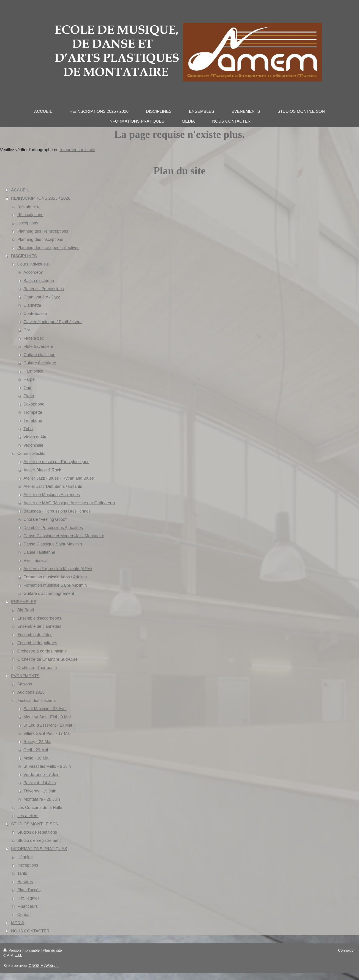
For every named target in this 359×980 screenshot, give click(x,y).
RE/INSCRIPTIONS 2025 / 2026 (41, 198)
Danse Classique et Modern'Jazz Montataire (64, 536)
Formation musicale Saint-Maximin (55, 585)
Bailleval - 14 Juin (40, 783)
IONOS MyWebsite (43, 966)
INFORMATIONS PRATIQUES (39, 849)
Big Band (26, 610)
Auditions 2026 (31, 692)
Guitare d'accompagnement (49, 593)
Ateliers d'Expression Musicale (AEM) (58, 569)
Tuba (28, 429)
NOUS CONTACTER (30, 931)
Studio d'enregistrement (39, 840)
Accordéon (33, 272)
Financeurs (28, 906)
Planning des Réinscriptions (43, 231)
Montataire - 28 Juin (42, 799)
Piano (29, 396)
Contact (24, 915)
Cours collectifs (31, 454)
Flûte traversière (38, 346)
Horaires (25, 882)
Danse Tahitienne (39, 552)
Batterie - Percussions (44, 289)
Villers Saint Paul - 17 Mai (47, 733)
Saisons (25, 684)
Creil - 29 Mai (36, 750)
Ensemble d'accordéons (39, 618)
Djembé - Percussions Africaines (53, 528)
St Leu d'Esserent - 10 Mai (48, 725)
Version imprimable (22, 950)
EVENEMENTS (25, 676)
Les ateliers (28, 816)
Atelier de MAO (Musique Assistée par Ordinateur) (69, 503)
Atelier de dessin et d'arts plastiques (57, 462)
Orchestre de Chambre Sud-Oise (48, 659)
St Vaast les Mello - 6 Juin (47, 766)
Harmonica (34, 371)
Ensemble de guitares (37, 643)
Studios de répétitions (37, 832)
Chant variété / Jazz (42, 297)
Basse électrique (39, 281)
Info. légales (29, 898)
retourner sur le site (78, 150)
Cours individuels (33, 264)
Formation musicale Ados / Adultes (55, 577)
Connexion (347, 950)
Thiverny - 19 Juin (40, 791)
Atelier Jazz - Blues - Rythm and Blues (59, 478)
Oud (27, 388)
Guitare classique (39, 355)
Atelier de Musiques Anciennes (52, 495)
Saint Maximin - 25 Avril (45, 709)
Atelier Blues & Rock (42, 470)
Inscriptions (28, 223)
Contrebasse (35, 314)
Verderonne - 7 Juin (42, 775)
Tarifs (22, 873)
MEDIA (18, 923)
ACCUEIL (20, 190)
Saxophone (34, 404)
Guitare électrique (40, 363)
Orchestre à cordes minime (42, 651)
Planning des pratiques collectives (48, 248)
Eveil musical (36, 561)
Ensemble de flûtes (35, 635)
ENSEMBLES (24, 602)
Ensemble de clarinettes (39, 626)
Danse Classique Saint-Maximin (53, 544)
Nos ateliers (28, 207)
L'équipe (25, 857)
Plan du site (52, 950)
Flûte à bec (34, 338)
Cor (27, 330)
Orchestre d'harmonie (37, 668)
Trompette (33, 412)
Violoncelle (34, 445)
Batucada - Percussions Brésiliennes (57, 511)
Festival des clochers (37, 701)
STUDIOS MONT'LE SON (35, 824)
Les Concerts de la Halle (40, 808)
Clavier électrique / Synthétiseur (53, 322)
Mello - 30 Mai (37, 758)
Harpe (29, 379)
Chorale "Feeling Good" (45, 519)
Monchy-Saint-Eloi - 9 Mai (47, 717)
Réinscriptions (30, 215)
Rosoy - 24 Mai (37, 742)
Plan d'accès (29, 890)
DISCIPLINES (24, 256)
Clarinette (32, 305)
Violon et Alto (36, 437)
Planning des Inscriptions (40, 239)
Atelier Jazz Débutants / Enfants (53, 486)
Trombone (33, 421)
